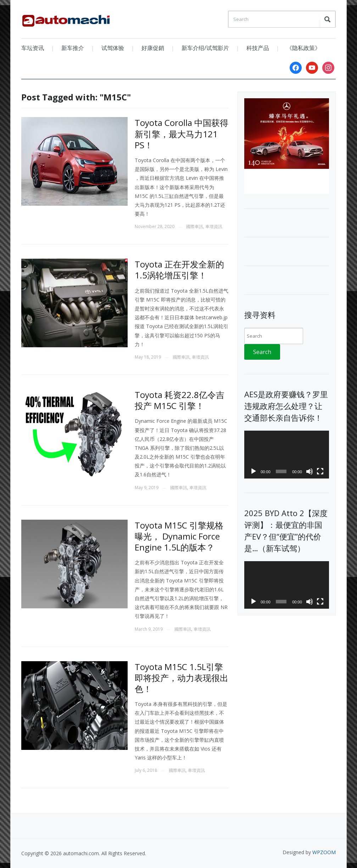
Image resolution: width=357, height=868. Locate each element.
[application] (287, 455)
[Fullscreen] (320, 471)
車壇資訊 (214, 226)
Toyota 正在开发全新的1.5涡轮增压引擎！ (179, 270)
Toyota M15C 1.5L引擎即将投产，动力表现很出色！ (182, 678)
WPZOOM (324, 852)
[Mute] (309, 471)
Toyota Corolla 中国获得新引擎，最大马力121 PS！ (182, 134)
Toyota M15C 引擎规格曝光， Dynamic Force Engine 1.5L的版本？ (179, 536)
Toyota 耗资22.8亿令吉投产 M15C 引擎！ (180, 400)
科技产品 (258, 48)
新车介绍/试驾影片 (205, 48)
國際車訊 (195, 226)
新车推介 (73, 48)
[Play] (253, 471)
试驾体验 (113, 48)
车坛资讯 (33, 48)
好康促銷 (153, 48)
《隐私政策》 (303, 48)
